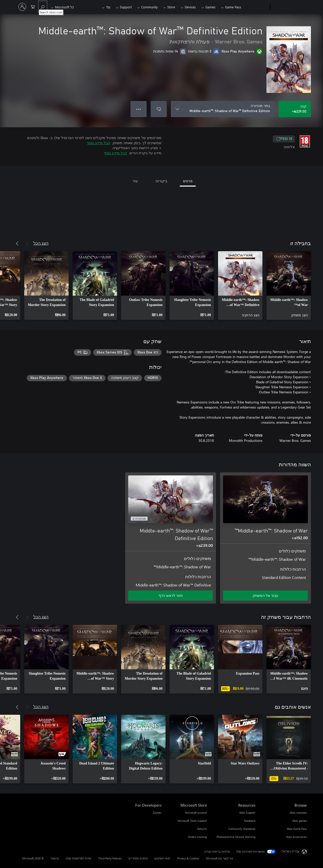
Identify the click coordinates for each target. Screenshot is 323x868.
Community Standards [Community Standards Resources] (242, 829)
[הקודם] (27, 244)
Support (126, 7)
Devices (190, 7)
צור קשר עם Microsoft (219, 858)
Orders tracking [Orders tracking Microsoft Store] (197, 837)
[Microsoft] (290, 7)
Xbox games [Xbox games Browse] (300, 821)
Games (210, 7)
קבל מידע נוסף (99, 143)
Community (150, 7)
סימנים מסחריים (138, 858)
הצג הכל (41, 243)
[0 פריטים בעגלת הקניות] (33, 6)
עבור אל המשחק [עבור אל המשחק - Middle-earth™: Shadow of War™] (265, 595)
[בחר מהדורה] (223, 109)
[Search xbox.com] (43, 6)
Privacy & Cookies (188, 858)
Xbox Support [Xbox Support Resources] (247, 813)
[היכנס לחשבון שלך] (22, 7)
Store (171, 7)
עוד (108, 7)
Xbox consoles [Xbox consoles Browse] (298, 813)
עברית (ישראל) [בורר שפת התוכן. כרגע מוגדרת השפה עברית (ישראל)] (290, 851)
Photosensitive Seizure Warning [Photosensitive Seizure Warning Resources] (236, 837)
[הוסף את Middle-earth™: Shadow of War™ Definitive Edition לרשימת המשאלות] (159, 109)
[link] (289, 286)
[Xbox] (256, 7)
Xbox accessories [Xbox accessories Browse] (297, 837)
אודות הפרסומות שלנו (78, 858)
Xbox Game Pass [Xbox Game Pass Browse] (297, 829)
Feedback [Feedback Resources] (250, 821)
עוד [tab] (135, 181)
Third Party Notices (110, 858)
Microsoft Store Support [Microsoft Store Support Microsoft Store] (192, 821)
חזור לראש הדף (171, 595)
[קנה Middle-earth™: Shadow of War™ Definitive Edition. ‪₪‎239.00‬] (295, 109)
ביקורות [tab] (161, 181)
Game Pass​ (233, 7)
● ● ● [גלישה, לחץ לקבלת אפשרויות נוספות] (139, 109)
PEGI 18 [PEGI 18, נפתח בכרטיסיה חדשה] (284, 139)
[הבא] (17, 244)
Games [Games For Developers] (157, 813)
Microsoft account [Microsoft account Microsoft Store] (196, 813)
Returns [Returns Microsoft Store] (202, 829)
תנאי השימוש (162, 858)
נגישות (55, 858)
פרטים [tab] (188, 181)
